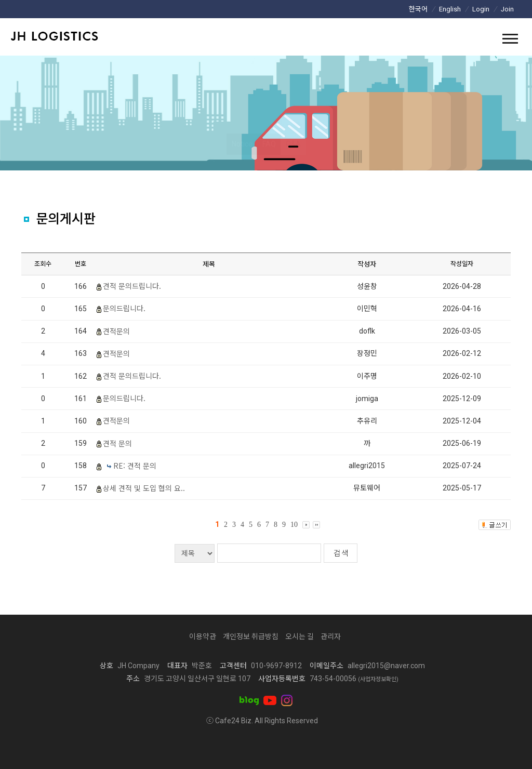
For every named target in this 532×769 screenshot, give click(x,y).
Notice (242, 144)
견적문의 (116, 331)
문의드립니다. (124, 308)
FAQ (269, 144)
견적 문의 (117, 443)
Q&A (293, 144)
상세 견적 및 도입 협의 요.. (144, 488)
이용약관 (203, 637)
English (450, 9)
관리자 (331, 637)
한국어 (418, 9)
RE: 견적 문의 (135, 466)
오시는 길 (300, 637)
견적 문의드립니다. (132, 286)
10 (294, 525)
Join (507, 9)
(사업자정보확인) (378, 679)
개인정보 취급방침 (251, 637)
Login (481, 9)
